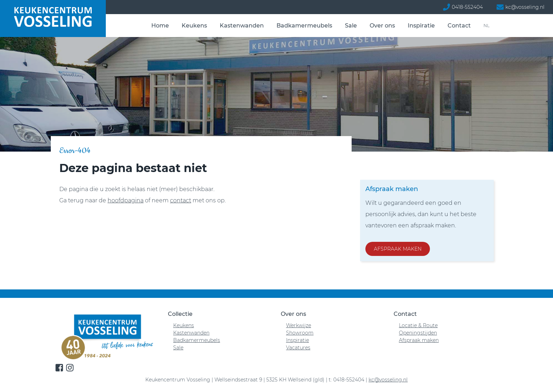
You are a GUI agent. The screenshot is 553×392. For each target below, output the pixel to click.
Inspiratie (421, 26)
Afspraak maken (398, 249)
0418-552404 (467, 7)
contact (181, 200)
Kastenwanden (242, 26)
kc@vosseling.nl (525, 7)
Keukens (194, 26)
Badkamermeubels (304, 26)
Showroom (300, 333)
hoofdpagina (126, 200)
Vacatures (298, 348)
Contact (459, 26)
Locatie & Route (418, 325)
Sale (351, 26)
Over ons (382, 26)
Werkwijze (299, 325)
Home (160, 26)
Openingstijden (418, 333)
